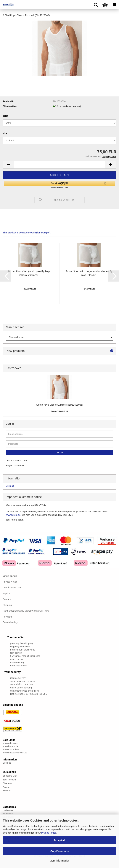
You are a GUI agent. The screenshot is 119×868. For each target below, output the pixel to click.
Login (59, 453)
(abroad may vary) (73, 106)
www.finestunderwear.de (15, 753)
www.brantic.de (11, 746)
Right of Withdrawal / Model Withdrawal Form (26, 611)
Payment (7, 617)
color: (6, 116)
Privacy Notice (49, 833)
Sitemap (10, 486)
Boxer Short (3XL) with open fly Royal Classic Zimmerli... (30, 273)
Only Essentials (59, 851)
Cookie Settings (11, 622)
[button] (8, 165)
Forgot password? (15, 466)
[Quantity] (59, 165)
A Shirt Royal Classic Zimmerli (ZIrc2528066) (60, 405)
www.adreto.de (13, 515)
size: (5, 133)
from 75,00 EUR (60, 411)
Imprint (6, 593)
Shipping (7, 605)
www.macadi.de (11, 750)
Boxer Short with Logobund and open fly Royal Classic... (89, 273)
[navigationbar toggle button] (114, 5)
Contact (7, 599)
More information (59, 861)
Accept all (60, 840)
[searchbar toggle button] (96, 5)
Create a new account (17, 461)
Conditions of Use (12, 588)
